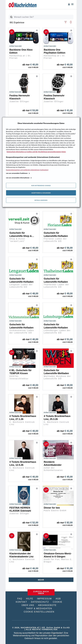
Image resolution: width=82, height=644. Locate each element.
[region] (41, 162)
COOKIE (58, 602)
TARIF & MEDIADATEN (39, 608)
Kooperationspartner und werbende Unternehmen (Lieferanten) (27, 170)
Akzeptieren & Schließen (41, 193)
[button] (66, 22)
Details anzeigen (41, 200)
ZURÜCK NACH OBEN (41, 592)
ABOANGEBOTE (47, 605)
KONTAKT (21, 602)
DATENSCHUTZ (40, 602)
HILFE (30, 599)
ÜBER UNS (28, 605)
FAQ (20, 599)
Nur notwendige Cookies (41, 185)
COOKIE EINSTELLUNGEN (39, 612)
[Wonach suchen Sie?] (44, 17)
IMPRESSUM (44, 599)
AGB (58, 599)
